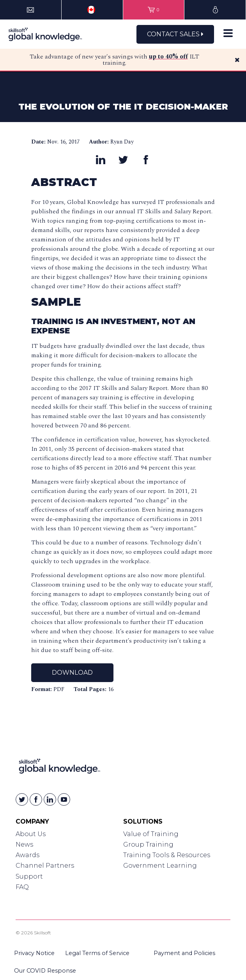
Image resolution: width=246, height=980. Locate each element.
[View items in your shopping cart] (154, 10)
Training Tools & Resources (167, 855)
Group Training (148, 844)
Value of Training (151, 834)
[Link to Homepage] (59, 768)
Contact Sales (175, 34)
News (24, 844)
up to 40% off (168, 57)
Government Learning (160, 866)
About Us (31, 834)
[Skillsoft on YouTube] (64, 799)
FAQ (22, 887)
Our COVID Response (45, 971)
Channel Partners (45, 866)
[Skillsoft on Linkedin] (50, 799)
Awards (27, 855)
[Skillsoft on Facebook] (36, 799)
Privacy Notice (34, 953)
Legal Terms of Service (97, 953)
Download (72, 673)
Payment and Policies (184, 953)
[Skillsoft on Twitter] (22, 799)
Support (29, 876)
